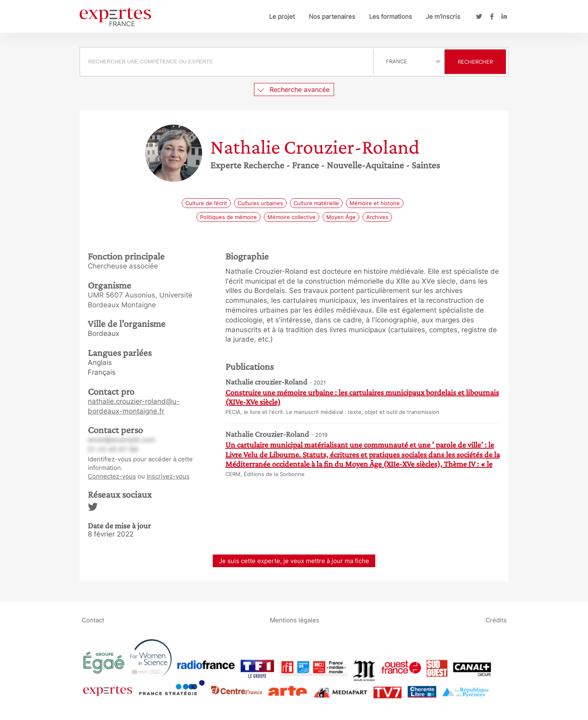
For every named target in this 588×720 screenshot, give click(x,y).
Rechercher (475, 62)
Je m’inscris (443, 17)
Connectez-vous (112, 476)
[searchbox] (227, 62)
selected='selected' (409, 61)
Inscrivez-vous (168, 476)
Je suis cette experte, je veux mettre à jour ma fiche (294, 561)
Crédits (496, 620)
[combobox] (228, 62)
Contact (93, 620)
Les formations (391, 17)
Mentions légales (295, 620)
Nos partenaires (332, 17)
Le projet (282, 17)
